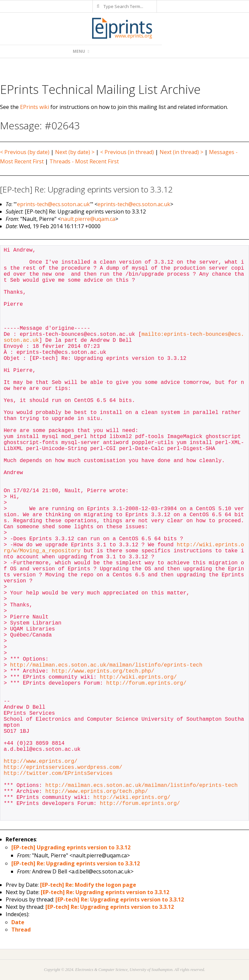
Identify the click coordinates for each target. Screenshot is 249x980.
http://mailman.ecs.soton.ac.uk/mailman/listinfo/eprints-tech (106, 665)
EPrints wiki (35, 107)
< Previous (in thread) (127, 152)
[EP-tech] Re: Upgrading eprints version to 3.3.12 (76, 863)
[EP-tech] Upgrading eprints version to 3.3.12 (71, 847)
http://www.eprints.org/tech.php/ (103, 671)
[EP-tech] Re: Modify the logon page (88, 885)
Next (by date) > (75, 152)
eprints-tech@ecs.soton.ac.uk (53, 204)
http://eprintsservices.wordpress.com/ (63, 767)
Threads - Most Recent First (84, 161)
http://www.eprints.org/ (41, 761)
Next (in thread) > (181, 152)
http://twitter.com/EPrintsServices (58, 774)
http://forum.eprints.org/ (146, 683)
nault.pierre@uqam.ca (88, 219)
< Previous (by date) (25, 152)
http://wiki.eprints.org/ (138, 677)
